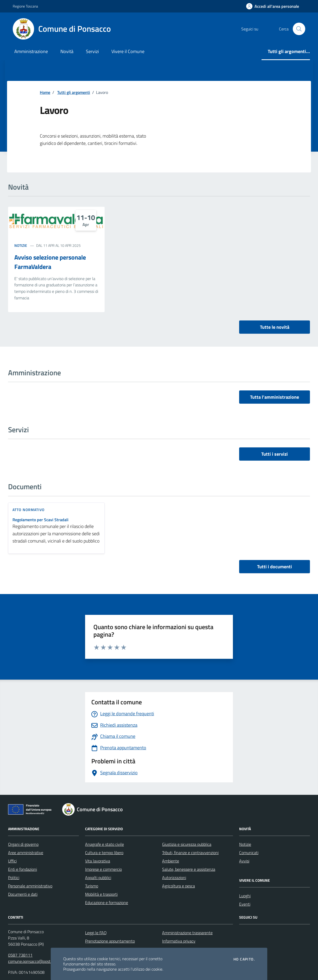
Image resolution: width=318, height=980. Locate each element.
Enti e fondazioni (23, 869)
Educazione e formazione (107, 902)
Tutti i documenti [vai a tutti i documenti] (275, 567)
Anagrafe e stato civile (104, 844)
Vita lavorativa (98, 861)
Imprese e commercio (103, 869)
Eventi (245, 904)
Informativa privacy (179, 941)
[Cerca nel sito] (299, 29)
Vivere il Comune (128, 51)
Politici (14, 878)
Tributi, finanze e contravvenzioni (190, 853)
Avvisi (244, 861)
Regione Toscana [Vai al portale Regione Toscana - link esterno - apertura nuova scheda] (25, 6)
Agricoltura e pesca (179, 886)
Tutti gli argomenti (74, 92)
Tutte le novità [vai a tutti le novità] (275, 327)
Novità (67, 51)
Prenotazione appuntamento (110, 941)
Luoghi (245, 896)
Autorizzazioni (174, 878)
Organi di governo (23, 844)
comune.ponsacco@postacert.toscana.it (43, 961)
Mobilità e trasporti (101, 894)
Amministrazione (31, 51)
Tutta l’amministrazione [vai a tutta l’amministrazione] (275, 397)
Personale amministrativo (30, 886)
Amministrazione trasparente (187, 933)
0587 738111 (20, 955)
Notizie (21, 245)
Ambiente (171, 861)
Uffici (12, 861)
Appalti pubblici (98, 878)
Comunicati (249, 853)
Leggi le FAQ (96, 933)
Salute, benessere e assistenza (189, 869)
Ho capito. (244, 959)
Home (45, 92)
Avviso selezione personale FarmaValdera (50, 262)
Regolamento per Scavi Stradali (40, 520)
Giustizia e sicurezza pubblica (187, 844)
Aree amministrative (26, 853)
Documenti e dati (23, 894)
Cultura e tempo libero (104, 853)
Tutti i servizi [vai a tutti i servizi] (275, 454)
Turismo (92, 886)
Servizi (92, 51)
